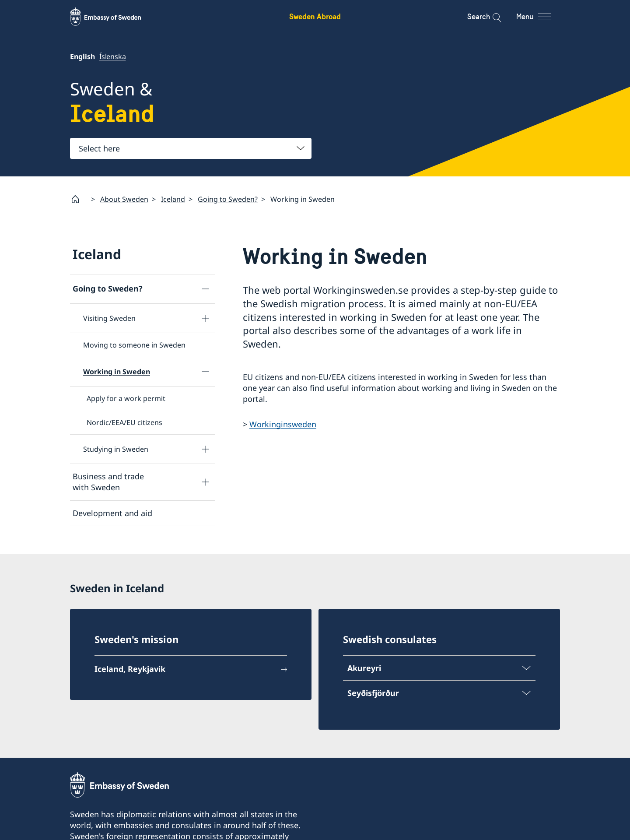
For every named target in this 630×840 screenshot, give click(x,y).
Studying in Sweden (116, 449)
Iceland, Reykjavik (130, 669)
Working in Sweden (117, 372)
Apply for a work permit (126, 398)
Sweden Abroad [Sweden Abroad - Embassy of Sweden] (315, 16)
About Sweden (124, 199)
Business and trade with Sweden (108, 482)
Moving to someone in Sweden (134, 345)
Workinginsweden (283, 424)
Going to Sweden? (228, 199)
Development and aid (112, 513)
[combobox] (191, 148)
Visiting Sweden (109, 318)
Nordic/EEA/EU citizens (124, 422)
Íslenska (112, 56)
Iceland (173, 199)
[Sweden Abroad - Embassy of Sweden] (114, 17)
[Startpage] (79, 199)
